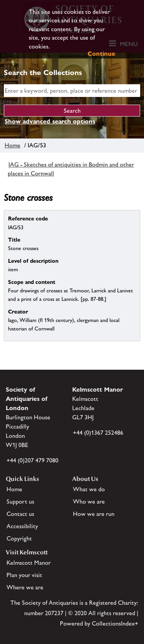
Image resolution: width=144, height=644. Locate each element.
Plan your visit (24, 575)
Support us (20, 501)
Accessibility (22, 526)
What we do (89, 489)
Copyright (19, 538)
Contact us (20, 514)
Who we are (89, 501)
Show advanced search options (50, 121)
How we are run (94, 514)
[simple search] (72, 91)
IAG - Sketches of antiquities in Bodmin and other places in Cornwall (71, 169)
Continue (101, 54)
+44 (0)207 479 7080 (32, 460)
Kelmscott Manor (29, 563)
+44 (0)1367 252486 (98, 433)
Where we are (25, 587)
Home (12, 145)
